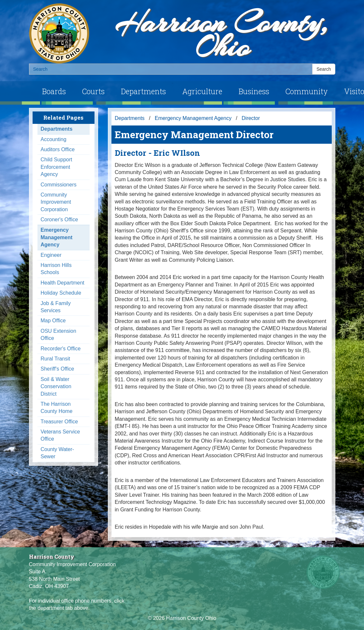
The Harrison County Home (57, 408)
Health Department (63, 283)
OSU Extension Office (58, 335)
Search (324, 69)
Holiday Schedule (61, 293)
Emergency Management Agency (57, 237)
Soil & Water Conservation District (56, 387)
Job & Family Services (56, 307)
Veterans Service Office (60, 435)
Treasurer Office (59, 422)
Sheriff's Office (58, 369)
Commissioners (59, 185)
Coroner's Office (59, 220)
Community (307, 91)
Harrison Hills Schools (56, 269)
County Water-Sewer (58, 453)
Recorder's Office (61, 349)
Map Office (53, 321)
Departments (143, 91)
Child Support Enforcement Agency (57, 167)
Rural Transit (56, 359)
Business (254, 91)
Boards (54, 91)
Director (251, 118)
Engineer (51, 255)
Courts (93, 91)
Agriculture (202, 91)
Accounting (54, 139)
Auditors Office (58, 149)
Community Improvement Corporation (56, 202)
